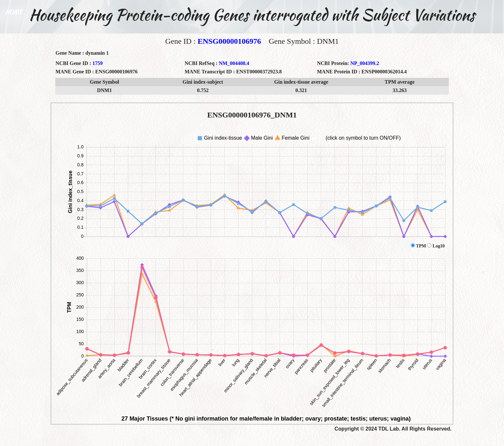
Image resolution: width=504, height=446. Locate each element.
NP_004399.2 (365, 63)
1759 (97, 63)
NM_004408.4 (234, 63)
